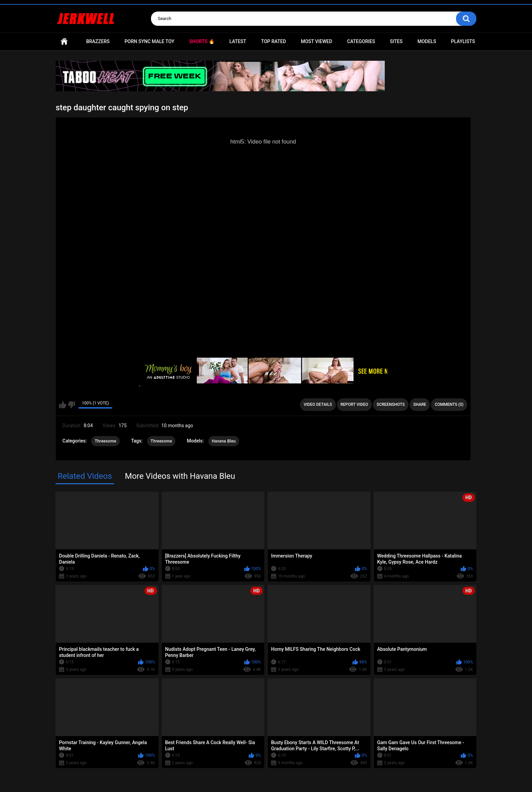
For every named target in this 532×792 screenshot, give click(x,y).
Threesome (106, 441)
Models (427, 41)
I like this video (63, 405)
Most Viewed (317, 41)
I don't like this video (71, 405)
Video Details (318, 404)
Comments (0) (449, 404)
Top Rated (274, 41)
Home (64, 42)
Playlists (463, 41)
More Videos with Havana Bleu (180, 476)
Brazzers (98, 41)
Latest (238, 41)
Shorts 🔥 (202, 41)
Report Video (354, 404)
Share (420, 404)
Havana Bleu (224, 441)
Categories (361, 41)
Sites (396, 41)
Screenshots (391, 404)
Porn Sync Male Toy (149, 41)
